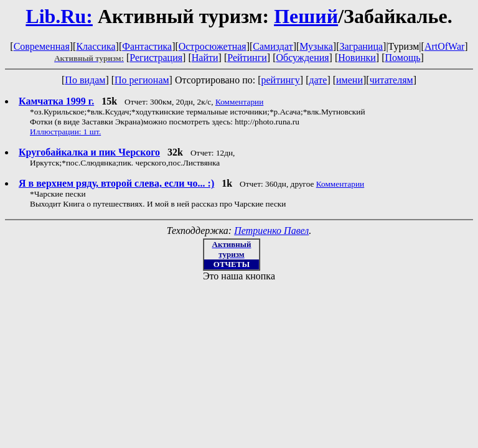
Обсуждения (302, 58)
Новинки (357, 58)
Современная (42, 46)
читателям (391, 80)
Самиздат (273, 46)
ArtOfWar (444, 46)
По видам (85, 80)
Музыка (316, 46)
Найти (205, 58)
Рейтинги (247, 58)
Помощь (403, 58)
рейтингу (280, 80)
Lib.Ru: (59, 16)
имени (349, 80)
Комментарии (239, 102)
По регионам (142, 80)
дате (318, 80)
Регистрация (156, 58)
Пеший (306, 16)
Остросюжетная (213, 46)
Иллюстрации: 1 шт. (65, 132)
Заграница (361, 46)
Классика (96, 46)
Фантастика (147, 46)
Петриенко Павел (271, 231)
